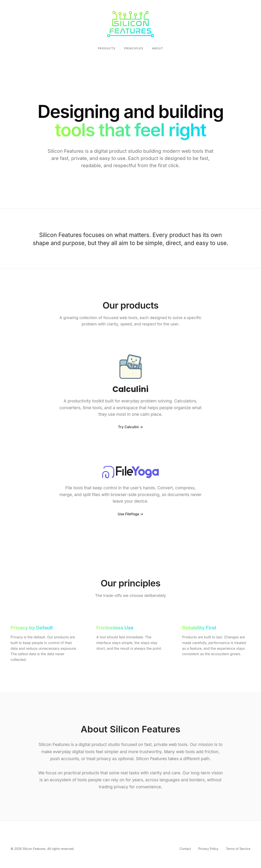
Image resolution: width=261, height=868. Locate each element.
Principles (134, 48)
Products (107, 48)
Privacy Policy (208, 849)
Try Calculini (128, 428)
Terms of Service (238, 849)
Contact (185, 849)
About (158, 48)
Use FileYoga (128, 514)
